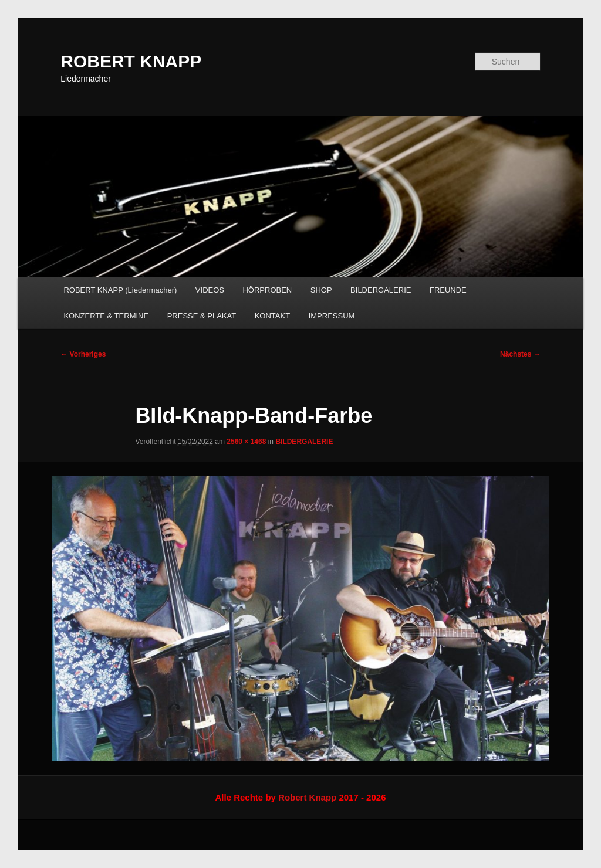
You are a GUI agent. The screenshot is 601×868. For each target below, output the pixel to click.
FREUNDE (448, 290)
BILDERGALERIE (381, 290)
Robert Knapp (307, 797)
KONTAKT (272, 316)
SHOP (321, 290)
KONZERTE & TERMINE (106, 316)
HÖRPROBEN (267, 290)
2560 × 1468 (246, 442)
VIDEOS (210, 290)
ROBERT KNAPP (131, 61)
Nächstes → (520, 354)
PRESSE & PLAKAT (202, 316)
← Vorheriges (83, 354)
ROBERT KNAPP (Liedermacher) (120, 290)
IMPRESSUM (332, 316)
